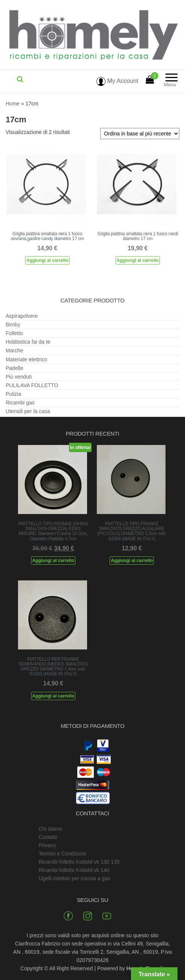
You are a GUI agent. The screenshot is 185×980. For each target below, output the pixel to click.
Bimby (13, 325)
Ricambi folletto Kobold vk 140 (74, 870)
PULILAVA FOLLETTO (32, 385)
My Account (117, 81)
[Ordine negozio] (140, 134)
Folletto (14, 333)
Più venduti (19, 377)
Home (13, 104)
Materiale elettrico (26, 359)
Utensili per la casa (28, 411)
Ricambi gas (20, 403)
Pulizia (13, 394)
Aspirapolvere (22, 316)
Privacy (47, 845)
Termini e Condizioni (62, 854)
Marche (14, 350)
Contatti (48, 837)
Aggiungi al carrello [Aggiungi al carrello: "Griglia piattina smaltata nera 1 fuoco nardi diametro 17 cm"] (138, 260)
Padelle (14, 368)
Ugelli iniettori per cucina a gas (74, 878)
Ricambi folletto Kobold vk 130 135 (79, 862)
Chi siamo (50, 829)
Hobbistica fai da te (28, 342)
